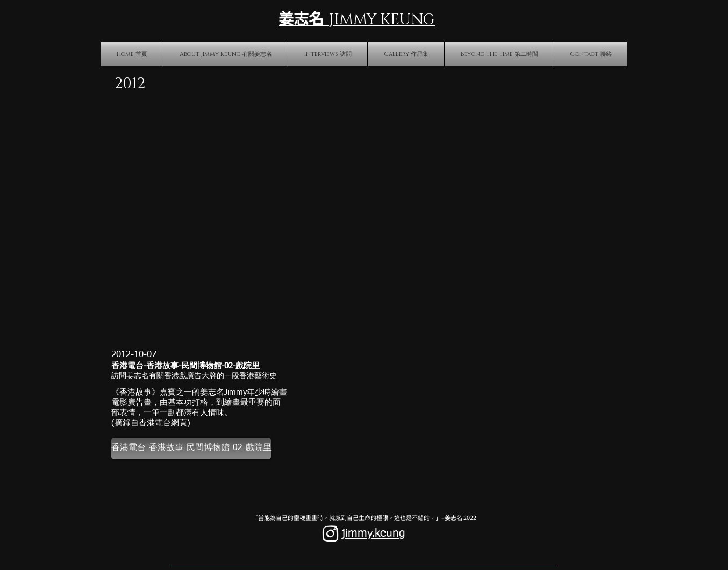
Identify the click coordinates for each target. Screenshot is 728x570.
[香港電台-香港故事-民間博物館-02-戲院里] (191, 448)
